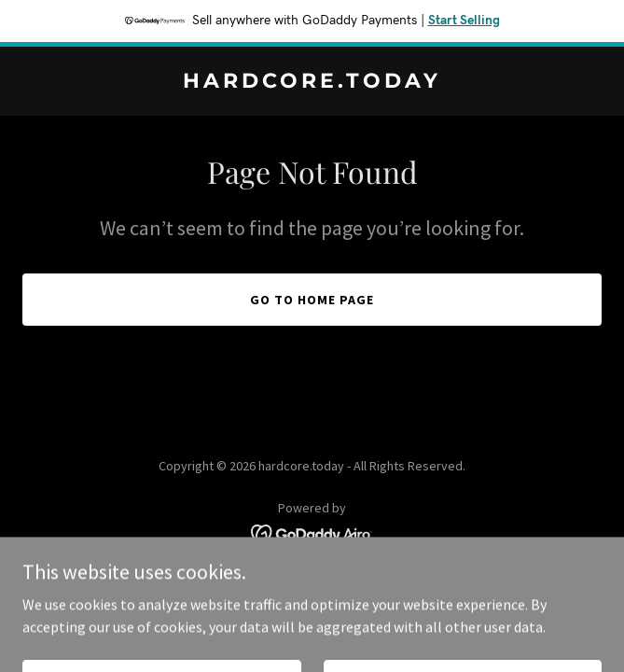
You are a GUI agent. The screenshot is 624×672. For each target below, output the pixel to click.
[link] (312, 82)
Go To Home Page (312, 300)
